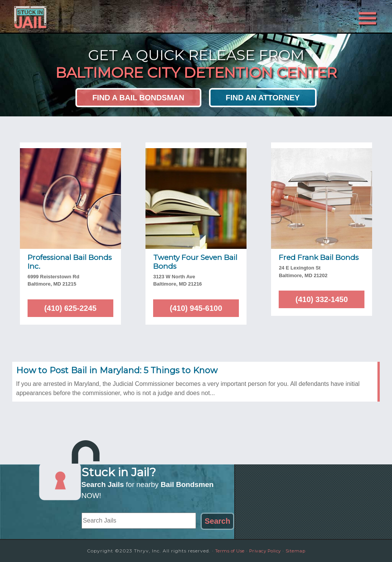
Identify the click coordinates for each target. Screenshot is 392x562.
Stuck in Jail (81, 16)
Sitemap (299, 551)
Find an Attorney (263, 98)
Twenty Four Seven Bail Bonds (195, 262)
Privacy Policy (266, 551)
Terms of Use (227, 551)
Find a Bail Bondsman (138, 98)
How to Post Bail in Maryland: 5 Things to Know (117, 370)
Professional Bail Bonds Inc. (70, 262)
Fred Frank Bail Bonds (319, 257)
